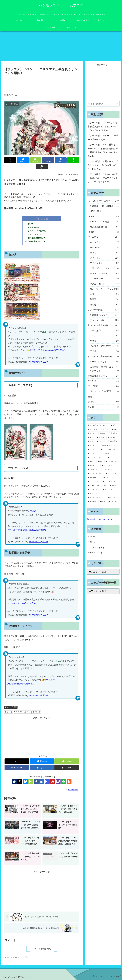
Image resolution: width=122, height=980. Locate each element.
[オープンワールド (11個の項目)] (96, 474)
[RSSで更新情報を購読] (69, 782)
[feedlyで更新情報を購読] (64, 782)
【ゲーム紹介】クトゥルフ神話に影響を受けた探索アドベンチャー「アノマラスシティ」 (103, 178)
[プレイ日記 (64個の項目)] (113, 437)
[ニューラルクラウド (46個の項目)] (109, 450)
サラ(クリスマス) (37, 235)
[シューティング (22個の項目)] (110, 466)
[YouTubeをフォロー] (53, 782)
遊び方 (30, 224)
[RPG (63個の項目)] (91, 442)
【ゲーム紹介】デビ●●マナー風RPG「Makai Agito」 (103, 138)
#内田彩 (32, 511)
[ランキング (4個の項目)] (94, 490)
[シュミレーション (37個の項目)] (97, 458)
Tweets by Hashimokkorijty (99, 519)
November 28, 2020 (38, 696)
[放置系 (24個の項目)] (93, 466)
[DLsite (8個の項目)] (91, 486)
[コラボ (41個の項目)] (95, 453)
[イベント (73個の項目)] (101, 437)
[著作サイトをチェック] (14, 782)
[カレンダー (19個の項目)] (111, 470)
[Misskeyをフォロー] (31, 782)
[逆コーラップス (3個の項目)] (111, 490)
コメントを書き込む (42, 949)
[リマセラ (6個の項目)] (114, 486)
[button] (42, 167)
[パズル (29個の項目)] (113, 458)
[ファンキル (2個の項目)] (113, 502)
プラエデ (37, 712)
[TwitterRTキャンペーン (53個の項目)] (110, 445)
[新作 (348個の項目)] (114, 425)
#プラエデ (34, 351)
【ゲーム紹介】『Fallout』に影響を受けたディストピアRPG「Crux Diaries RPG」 (103, 127)
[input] (103, 104)
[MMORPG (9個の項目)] (94, 478)
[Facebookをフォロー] (36, 782)
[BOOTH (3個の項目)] (113, 498)
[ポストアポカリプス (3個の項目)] (97, 498)
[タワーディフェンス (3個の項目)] (103, 494)
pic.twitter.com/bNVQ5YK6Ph (32, 530)
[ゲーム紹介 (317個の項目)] (93, 429)
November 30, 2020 (38, 362)
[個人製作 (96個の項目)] (114, 433)
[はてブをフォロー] (42, 782)
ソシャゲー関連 (11, 707)
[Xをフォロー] (20, 782)
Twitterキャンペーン (36, 242)
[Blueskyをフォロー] (25, 782)
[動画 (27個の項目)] (100, 462)
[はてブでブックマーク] (61, 160)
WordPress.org (95, 553)
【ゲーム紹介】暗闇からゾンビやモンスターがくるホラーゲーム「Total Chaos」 (103, 165)
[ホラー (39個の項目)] (111, 453)
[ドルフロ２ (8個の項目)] (102, 486)
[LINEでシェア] (73, 160)
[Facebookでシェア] (48, 160)
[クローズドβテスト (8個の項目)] (110, 482)
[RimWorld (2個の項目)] (92, 502)
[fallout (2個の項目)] (103, 502)
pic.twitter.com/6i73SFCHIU (53, 351)
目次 (38, 219)
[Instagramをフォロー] (47, 782)
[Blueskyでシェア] (23, 160)
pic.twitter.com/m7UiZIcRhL (21, 684)
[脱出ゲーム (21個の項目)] (95, 470)
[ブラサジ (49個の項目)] (93, 450)
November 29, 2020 (38, 542)
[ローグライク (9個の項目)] (112, 474)
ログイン (92, 537)
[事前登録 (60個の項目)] (114, 442)
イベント (9, 712)
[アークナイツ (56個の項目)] (93, 445)
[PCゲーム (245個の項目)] (105, 429)
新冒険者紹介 (33, 228)
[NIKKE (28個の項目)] (91, 462)
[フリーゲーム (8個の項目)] (94, 482)
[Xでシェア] (10, 160)
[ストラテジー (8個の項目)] (111, 478)
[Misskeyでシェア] (35, 160)
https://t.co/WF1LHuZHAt (24, 604)
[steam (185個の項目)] (115, 429)
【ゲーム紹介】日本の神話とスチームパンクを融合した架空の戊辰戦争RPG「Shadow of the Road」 (103, 151)
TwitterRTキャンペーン (23, 712)
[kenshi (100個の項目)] (103, 433)
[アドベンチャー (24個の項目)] (112, 462)
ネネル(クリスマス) (38, 231)
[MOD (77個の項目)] (91, 437)
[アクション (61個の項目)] (102, 442)
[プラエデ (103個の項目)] (92, 433)
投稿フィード (94, 543)
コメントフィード (96, 548)
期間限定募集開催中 (36, 238)
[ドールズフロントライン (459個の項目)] (98, 425)
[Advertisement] (42, 83)
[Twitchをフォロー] (58, 782)
